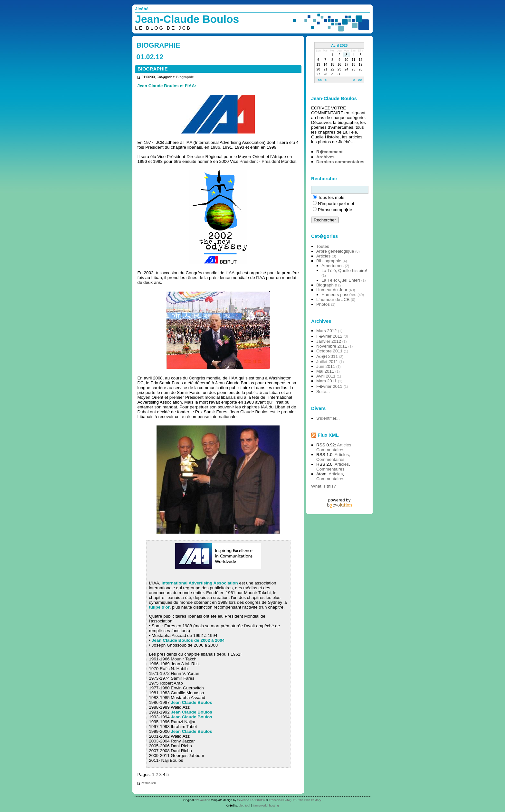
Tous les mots (331, 197)
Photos (323, 304)
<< (320, 80)
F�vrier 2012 (329, 336)
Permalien (146, 783)
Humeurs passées (339, 295)
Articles (323, 256)
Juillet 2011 (327, 362)
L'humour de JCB (333, 299)
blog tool (244, 805)
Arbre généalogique (335, 251)
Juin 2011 (326, 366)
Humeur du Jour (332, 290)
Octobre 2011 (329, 351)
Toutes (323, 246)
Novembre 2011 (332, 346)
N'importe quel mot (336, 204)
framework (260, 805)
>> (360, 80)
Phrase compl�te (335, 210)
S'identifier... (328, 418)
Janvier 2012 (329, 341)
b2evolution (202, 800)
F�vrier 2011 (329, 386)
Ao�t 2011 (327, 356)
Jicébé (142, 9)
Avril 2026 (339, 45)
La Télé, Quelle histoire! (344, 271)
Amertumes (333, 266)
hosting (274, 805)
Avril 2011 (326, 376)
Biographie (185, 77)
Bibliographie (329, 261)
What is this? (324, 486)
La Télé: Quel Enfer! (341, 280)
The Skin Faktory (310, 800)
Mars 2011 (327, 381)
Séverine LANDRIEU (251, 800)
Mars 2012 (327, 331)
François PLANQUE (282, 800)
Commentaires (330, 450)
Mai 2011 (325, 371)
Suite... (323, 392)
